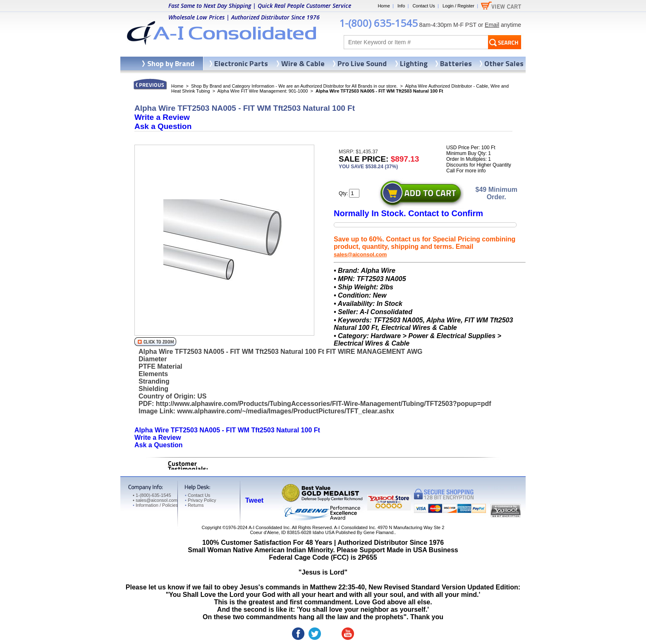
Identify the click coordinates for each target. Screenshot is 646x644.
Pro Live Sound (362, 63)
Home (384, 6)
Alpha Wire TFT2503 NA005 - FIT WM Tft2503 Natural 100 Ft (227, 430)
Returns (194, 505)
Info (401, 6)
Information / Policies (155, 505)
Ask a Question (163, 126)
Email (492, 25)
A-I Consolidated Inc (269, 527)
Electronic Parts (241, 63)
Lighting (414, 63)
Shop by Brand (171, 63)
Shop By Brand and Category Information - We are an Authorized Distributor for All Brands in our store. (294, 86)
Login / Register (458, 6)
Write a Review (162, 117)
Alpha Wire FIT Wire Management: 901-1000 (263, 91)
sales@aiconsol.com (360, 254)
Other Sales (504, 63)
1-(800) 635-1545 (378, 23)
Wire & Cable (303, 63)
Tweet (254, 500)
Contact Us (423, 6)
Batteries (456, 63)
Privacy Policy (200, 500)
